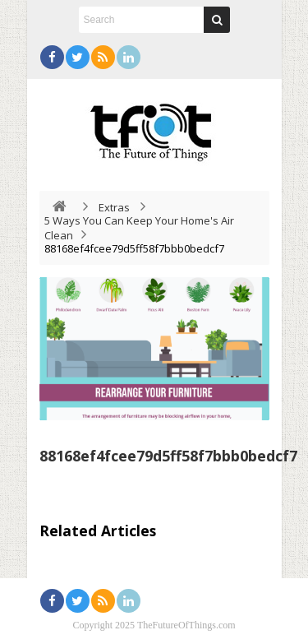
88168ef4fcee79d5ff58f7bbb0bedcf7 (168, 456)
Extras (114, 207)
